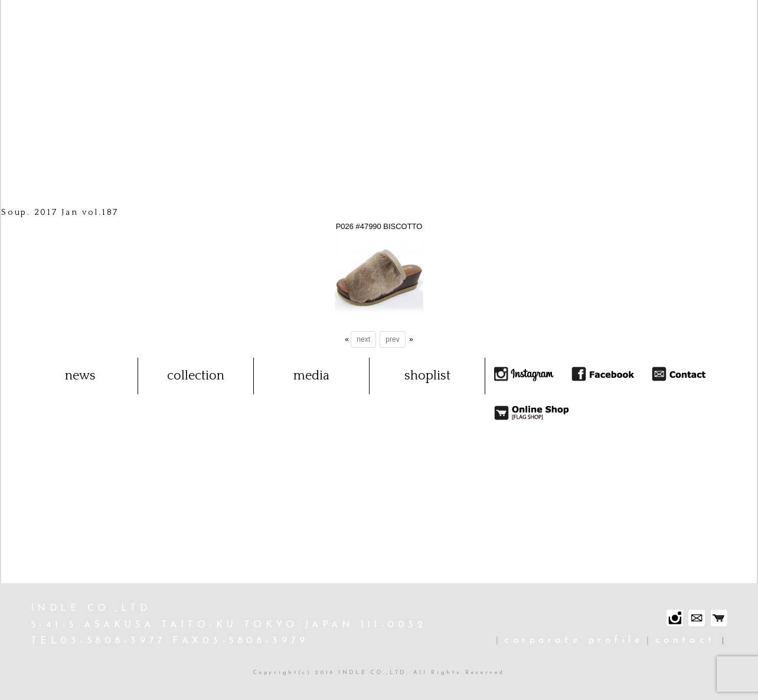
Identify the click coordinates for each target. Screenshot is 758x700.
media (311, 376)
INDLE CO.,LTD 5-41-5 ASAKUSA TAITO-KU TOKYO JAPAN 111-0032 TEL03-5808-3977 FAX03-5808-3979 (228, 625)
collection (196, 376)
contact (686, 640)
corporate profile (574, 640)
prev (392, 339)
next (363, 339)
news (80, 376)
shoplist (427, 376)
